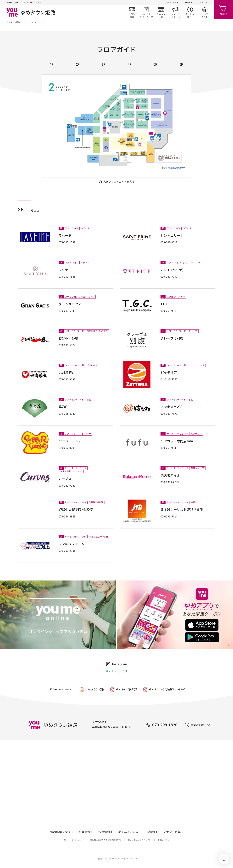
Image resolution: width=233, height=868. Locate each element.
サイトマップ (204, 3)
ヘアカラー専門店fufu (177, 441)
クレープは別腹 (172, 338)
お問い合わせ (164, 840)
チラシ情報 (132, 12)
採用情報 (104, 832)
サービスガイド (190, 12)
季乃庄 (64, 407)
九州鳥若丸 (67, 373)
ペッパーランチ (70, 441)
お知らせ (188, 3)
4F (129, 65)
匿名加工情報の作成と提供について (105, 840)
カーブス (65, 479)
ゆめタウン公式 (115, 671)
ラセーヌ (65, 236)
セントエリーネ (172, 236)
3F (104, 65)
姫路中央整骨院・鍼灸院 (76, 510)
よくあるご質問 (128, 832)
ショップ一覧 (161, 12)
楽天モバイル (170, 475)
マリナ (64, 270)
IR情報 (151, 832)
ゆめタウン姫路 (13, 22)
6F (181, 65)
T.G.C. (165, 304)
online (223, 10)
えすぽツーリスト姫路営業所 (182, 510)
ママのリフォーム (72, 544)
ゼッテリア (169, 373)
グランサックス (70, 304)
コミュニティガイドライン (139, 840)
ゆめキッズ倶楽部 (126, 690)
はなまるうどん (172, 407)
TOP (224, 859)
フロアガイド (205, 12)
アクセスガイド (172, 3)
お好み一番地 (68, 338)
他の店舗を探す (31, 3)
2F (78, 65)
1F (52, 65)
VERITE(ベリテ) (172, 270)
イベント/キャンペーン (146, 12)
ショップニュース (176, 12)
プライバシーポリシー (73, 840)
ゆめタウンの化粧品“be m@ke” (167, 690)
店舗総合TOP (12, 3)
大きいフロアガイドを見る (119, 182)
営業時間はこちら (201, 725)
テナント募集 (172, 832)
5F (155, 65)
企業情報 (84, 832)
